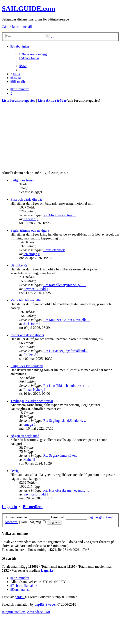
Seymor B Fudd (35, 289)
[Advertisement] (60, 137)
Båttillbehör (19, 265)
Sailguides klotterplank (27, 366)
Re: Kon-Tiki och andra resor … (66, 386)
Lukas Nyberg (33, 390)
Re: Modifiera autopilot (60, 215)
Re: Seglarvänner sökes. (60, 455)
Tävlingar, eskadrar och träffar (32, 401)
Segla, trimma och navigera (30, 230)
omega (28, 424)
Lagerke (47, 570)
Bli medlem (33, 507)
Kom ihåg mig (33, 522)
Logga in (9, 507)
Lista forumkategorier (19, 100)
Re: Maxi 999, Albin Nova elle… (67, 320)
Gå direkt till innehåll (17, 27)
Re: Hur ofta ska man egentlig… (66, 490)
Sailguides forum (23, 180)
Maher (28, 459)
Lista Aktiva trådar (52, 100)
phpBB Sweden (46, 604)
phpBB (20, 597)
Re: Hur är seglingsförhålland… (66, 351)
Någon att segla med (25, 436)
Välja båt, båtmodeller (26, 300)
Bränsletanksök (54, 250)
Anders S (30, 219)
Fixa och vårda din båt (26, 199)
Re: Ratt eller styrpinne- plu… (65, 285)
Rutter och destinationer (27, 335)
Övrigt (15, 471)
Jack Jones (31, 324)
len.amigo (30, 254)
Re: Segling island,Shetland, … (65, 421)
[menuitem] (33, 54)
